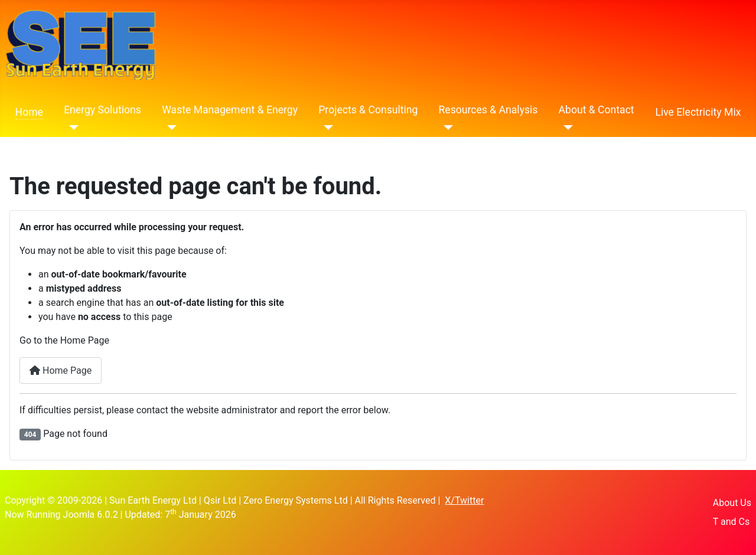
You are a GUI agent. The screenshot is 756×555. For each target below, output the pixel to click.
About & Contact (597, 110)
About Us (732, 503)
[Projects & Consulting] (326, 128)
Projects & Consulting (368, 110)
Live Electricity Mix (698, 112)
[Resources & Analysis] (446, 128)
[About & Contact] (566, 128)
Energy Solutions (102, 110)
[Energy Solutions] (71, 128)
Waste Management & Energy (230, 110)
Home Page (61, 370)
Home (29, 112)
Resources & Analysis (488, 110)
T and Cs (731, 522)
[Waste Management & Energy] (169, 128)
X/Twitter (464, 500)
